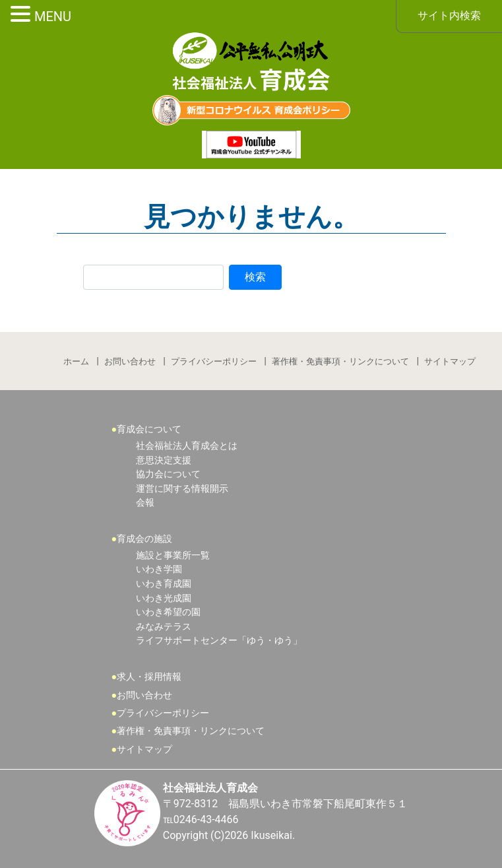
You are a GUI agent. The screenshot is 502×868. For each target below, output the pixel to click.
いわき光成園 (164, 598)
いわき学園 (159, 569)
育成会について (149, 429)
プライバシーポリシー (214, 361)
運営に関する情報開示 (182, 489)
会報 (145, 503)
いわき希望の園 (168, 612)
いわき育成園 (164, 584)
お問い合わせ (130, 361)
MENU (53, 17)
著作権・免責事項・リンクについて (340, 361)
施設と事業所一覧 (173, 555)
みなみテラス (164, 627)
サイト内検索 (449, 16)
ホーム (76, 361)
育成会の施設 (144, 539)
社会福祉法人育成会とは (187, 446)
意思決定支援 (164, 460)
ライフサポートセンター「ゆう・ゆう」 (219, 641)
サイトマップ (450, 361)
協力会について (168, 474)
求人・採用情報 (149, 677)
